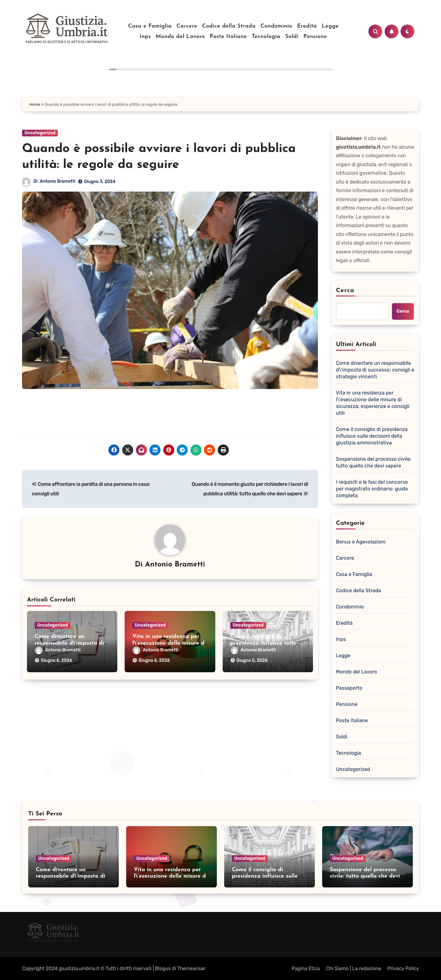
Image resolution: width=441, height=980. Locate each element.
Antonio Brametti (58, 181)
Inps (145, 37)
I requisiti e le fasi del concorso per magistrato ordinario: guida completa (372, 489)
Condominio (276, 26)
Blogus (163, 969)
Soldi (292, 37)
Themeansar (191, 969)
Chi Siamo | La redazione (354, 969)
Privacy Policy (403, 969)
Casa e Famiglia (150, 26)
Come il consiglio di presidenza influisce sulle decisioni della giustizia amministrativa (372, 436)
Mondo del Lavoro (180, 37)
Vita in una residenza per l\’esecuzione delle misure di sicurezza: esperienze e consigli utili (373, 403)
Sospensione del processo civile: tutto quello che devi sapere (374, 462)
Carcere (187, 26)
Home (35, 104)
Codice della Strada (229, 26)
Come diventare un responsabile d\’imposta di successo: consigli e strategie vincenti (375, 370)
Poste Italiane (228, 37)
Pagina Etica (306, 969)
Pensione (315, 37)
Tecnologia (266, 37)
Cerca (345, 291)
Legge (330, 26)
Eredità (307, 26)
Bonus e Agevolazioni (361, 542)
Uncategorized (40, 133)
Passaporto (349, 688)
